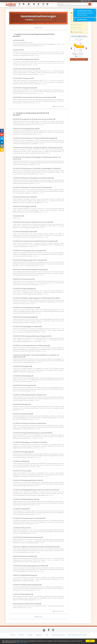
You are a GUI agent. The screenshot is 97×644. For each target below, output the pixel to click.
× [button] (95, 10)
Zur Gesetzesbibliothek (77, 32)
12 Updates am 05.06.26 (77, 22)
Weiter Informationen (22, 642)
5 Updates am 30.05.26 (76, 25)
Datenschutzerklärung (58, 635)
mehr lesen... (42, 46)
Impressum (39, 635)
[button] (20, 5)
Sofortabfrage (75, 36)
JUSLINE (13, 635)
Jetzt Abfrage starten (79, 59)
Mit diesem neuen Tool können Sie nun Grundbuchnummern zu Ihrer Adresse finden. (85, 14)
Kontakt (30, 635)
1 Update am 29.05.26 (76, 28)
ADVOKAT (21, 635)
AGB (47, 635)
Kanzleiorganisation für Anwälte (77, 635)
